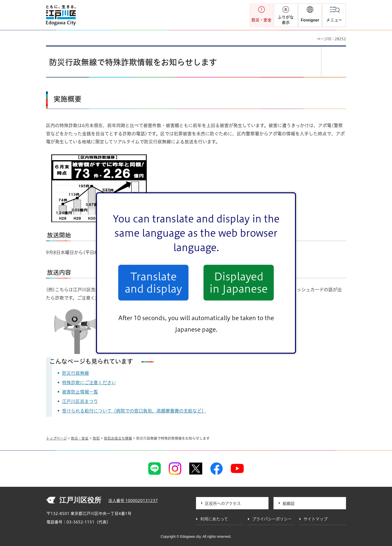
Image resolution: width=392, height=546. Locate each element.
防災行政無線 (75, 373)
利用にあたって (214, 519)
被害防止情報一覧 (80, 392)
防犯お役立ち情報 (118, 438)
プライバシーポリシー (272, 519)
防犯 (96, 438)
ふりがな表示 (286, 20)
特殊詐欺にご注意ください (89, 383)
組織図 (288, 504)
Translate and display (153, 283)
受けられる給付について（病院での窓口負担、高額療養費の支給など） (134, 411)
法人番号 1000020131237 (133, 501)
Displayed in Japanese (239, 283)
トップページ (56, 438)
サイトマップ (315, 519)
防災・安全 (80, 438)
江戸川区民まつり (80, 401)
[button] (310, 15)
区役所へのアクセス (223, 504)
